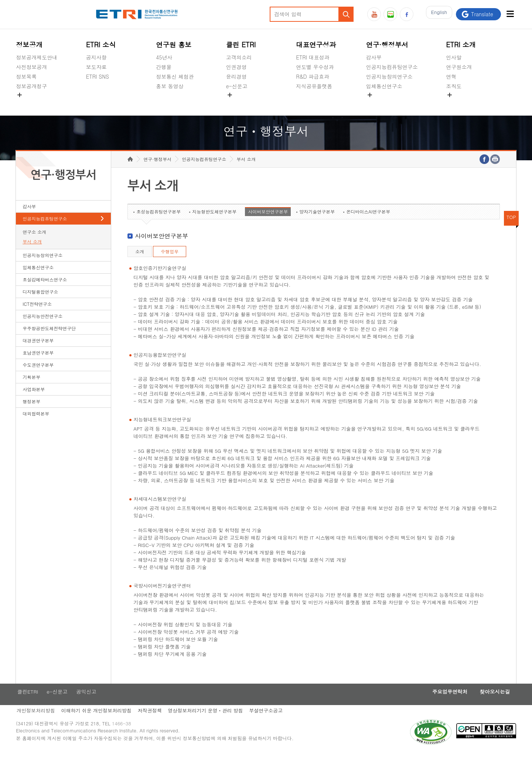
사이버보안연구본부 (268, 223)
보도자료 (96, 67)
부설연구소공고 (271, 723)
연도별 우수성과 (315, 67)
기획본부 (31, 388)
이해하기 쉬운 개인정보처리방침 (97, 723)
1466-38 (124, 737)
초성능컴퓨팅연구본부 (158, 223)
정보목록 (26, 76)
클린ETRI (27, 704)
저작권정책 (152, 723)
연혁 (451, 76)
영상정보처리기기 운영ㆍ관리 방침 (209, 723)
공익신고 (236, 103)
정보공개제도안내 (37, 57)
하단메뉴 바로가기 (0, 0)
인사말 (454, 57)
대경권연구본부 (38, 352)
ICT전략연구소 (37, 315)
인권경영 (236, 67)
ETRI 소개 (461, 45)
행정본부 (31, 413)
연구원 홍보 (174, 45)
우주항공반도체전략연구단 (49, 340)
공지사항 (96, 57)
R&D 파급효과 (313, 76)
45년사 (164, 57)
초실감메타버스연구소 (392, 103)
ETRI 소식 (101, 45)
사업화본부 (34, 401)
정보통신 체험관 (175, 76)
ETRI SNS (98, 76)
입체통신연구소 (384, 86)
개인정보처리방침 (35, 723)
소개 (140, 263)
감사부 (374, 57)
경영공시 (26, 103)
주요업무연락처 (444, 704)
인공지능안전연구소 (42, 327)
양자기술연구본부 (317, 223)
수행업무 (170, 263)
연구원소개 (459, 67)
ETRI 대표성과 (313, 57)
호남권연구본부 (38, 364)
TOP (511, 228)
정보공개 (29, 45)
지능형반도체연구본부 (214, 223)
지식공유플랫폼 (314, 86)
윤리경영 (236, 76)
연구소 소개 (34, 243)
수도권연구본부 (38, 376)
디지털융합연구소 (40, 303)
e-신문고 (237, 86)
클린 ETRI (241, 45)
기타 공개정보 (462, 103)
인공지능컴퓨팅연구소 (392, 67)
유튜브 (374, 14)
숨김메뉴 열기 (20, 95)
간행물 (164, 67)
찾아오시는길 (493, 704)
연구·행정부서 (387, 45)
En (437, 14)
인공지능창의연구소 (389, 76)
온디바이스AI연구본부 (368, 223)
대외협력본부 (36, 425)
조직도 (454, 86)
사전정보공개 (31, 67)
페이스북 (407, 14)
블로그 (390, 14)
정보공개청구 (31, 86)
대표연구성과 (316, 45)
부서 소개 (32, 253)
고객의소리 (239, 57)
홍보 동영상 (170, 86)
